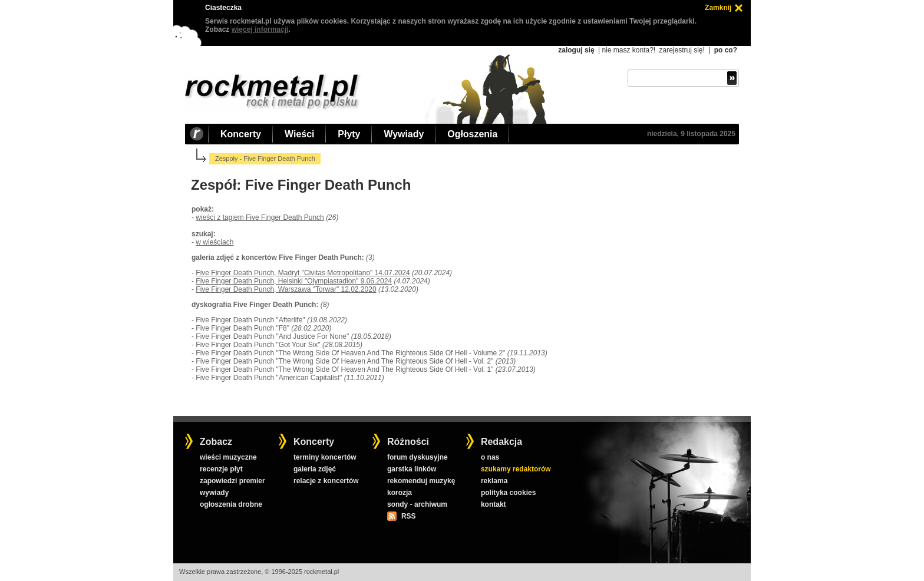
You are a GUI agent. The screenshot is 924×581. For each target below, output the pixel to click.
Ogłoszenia (472, 134)
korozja (400, 493)
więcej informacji (260, 29)
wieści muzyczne (228, 457)
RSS (408, 516)
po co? (726, 50)
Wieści (299, 134)
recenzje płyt (221, 469)
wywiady (214, 493)
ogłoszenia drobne (231, 504)
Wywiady (404, 134)
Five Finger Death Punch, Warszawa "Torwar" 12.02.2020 (286, 289)
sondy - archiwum (417, 504)
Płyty (349, 134)
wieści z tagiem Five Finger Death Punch (260, 217)
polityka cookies (508, 493)
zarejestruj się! (682, 50)
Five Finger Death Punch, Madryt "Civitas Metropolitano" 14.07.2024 (303, 273)
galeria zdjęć (315, 469)
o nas (490, 457)
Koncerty (241, 134)
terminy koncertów (325, 457)
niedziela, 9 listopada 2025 (691, 134)
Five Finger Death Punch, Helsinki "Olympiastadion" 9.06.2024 (294, 281)
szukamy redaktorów (516, 469)
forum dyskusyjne (418, 457)
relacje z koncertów (326, 481)
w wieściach (214, 242)
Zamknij (718, 8)
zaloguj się (576, 50)
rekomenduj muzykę (421, 481)
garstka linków (412, 469)
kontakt (494, 504)
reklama (494, 481)
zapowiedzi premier (232, 481)
